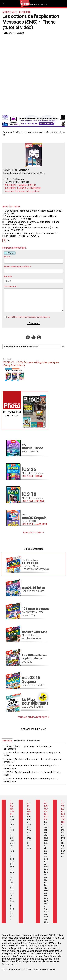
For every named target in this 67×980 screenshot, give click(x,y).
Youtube (29, 832)
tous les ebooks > (34, 532)
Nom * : (7, 257)
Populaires (19, 741)
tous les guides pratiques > (34, 717)
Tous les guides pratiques (12, 839)
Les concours (46, 902)
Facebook (29, 819)
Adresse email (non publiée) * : (18, 267)
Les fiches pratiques (46, 876)
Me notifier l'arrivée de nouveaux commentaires (29, 317)
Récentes (7, 741)
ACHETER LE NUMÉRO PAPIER (20, 185)
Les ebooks (46, 835)
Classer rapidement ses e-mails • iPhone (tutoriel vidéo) (32, 211)
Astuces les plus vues (33, 729)
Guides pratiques (33, 549)
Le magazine (46, 826)
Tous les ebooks (12, 856)
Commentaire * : (11, 286)
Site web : (8, 276)
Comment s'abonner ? (46, 915)
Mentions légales (12, 913)
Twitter (29, 826)
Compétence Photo (63, 834)
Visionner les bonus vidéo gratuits (22, 191)
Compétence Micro (63, 850)
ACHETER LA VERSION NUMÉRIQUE (23, 188)
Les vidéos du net (46, 890)
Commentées (34, 741)
